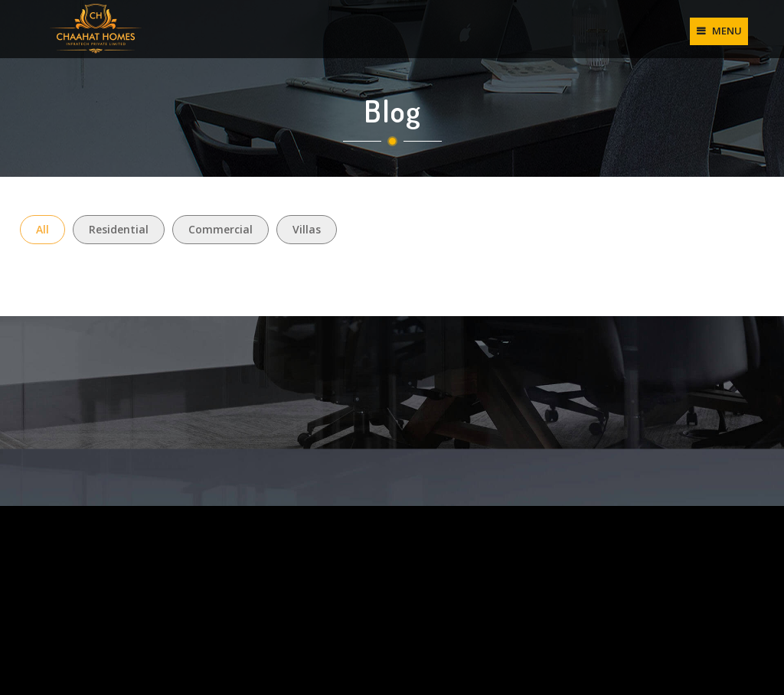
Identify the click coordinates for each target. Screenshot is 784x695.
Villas (307, 229)
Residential (119, 229)
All (42, 229)
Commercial (220, 229)
